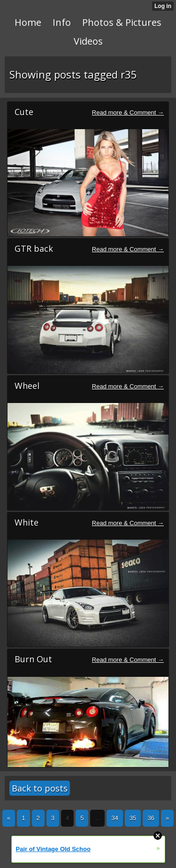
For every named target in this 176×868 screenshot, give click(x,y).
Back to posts (40, 788)
